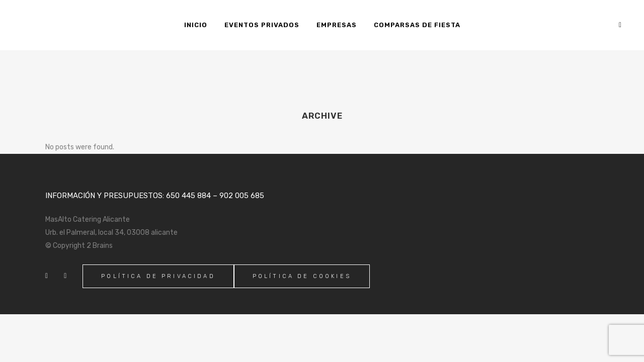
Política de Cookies (302, 276)
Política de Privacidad (158, 276)
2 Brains (100, 246)
